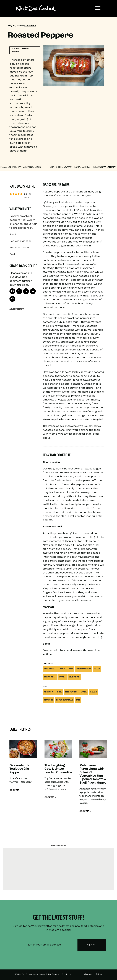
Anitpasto (49, 692)
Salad (97, 669)
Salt (78, 700)
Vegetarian (74, 677)
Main (71, 669)
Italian (62, 669)
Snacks (62, 677)
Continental (30, 26)
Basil (59, 692)
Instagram (87, 974)
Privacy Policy (45, 974)
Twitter (99, 974)
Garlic (84, 692)
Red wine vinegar (64, 700)
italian (93, 692)
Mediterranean (84, 669)
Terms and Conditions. (62, 974)
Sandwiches (50, 677)
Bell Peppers (71, 692)
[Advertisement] (23, 351)
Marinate (49, 700)
